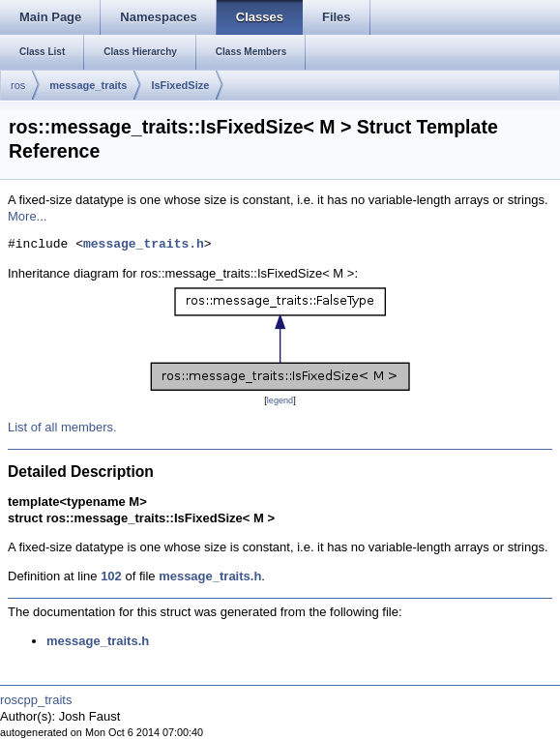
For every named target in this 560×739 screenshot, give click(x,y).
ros (18, 85)
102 (111, 576)
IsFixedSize (180, 85)
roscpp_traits (36, 700)
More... (27, 216)
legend (280, 400)
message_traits (88, 85)
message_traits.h (144, 245)
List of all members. (62, 427)
